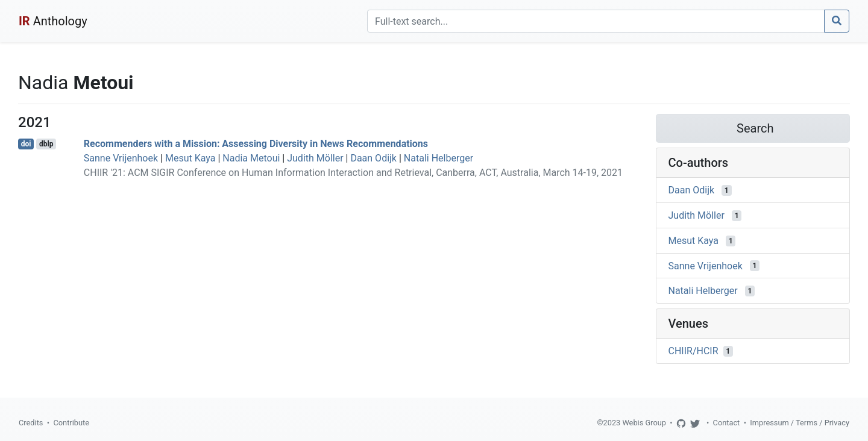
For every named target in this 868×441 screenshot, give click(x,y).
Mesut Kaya (190, 158)
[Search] (596, 21)
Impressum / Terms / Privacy (800, 423)
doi (26, 144)
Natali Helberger (439, 158)
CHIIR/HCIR (693, 351)
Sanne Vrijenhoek (121, 158)
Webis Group (644, 423)
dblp (46, 144)
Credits (31, 423)
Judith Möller (315, 158)
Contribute (71, 423)
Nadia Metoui (251, 158)
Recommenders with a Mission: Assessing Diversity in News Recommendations (256, 144)
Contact (727, 423)
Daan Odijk (373, 158)
